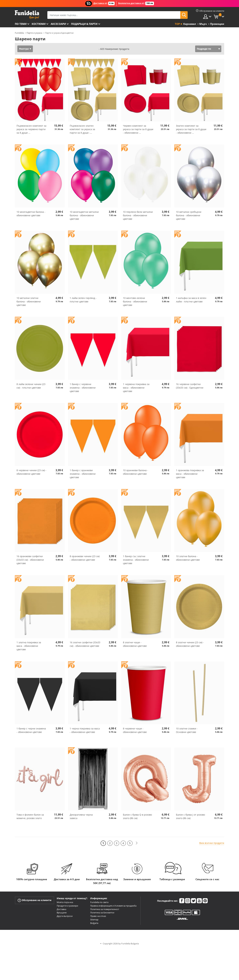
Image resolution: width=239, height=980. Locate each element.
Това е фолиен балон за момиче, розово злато (30, 816)
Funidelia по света (99, 902)
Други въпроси (65, 916)
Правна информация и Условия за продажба (113, 906)
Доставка (61, 909)
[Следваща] (137, 843)
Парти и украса (34, 33)
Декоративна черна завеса (81, 816)
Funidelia (19, 33)
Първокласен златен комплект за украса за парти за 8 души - (82, 129)
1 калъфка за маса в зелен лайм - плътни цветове (191, 300)
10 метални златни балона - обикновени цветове (29, 301)
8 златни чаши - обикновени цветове (135, 644)
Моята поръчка (65, 902)
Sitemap (94, 920)
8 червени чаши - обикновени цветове (135, 730)
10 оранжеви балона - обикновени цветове (136, 472)
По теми (21, 24)
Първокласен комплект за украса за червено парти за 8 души (31, 129)
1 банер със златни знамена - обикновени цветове (136, 560)
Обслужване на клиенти (35, 900)
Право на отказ (98, 916)
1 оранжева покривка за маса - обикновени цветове (190, 474)
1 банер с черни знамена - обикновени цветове (31, 730)
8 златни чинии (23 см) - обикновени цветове (190, 644)
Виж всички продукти (212, 843)
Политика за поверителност (105, 909)
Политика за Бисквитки (102, 913)
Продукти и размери (67, 906)
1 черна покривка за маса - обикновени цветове (85, 730)
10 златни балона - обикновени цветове (188, 558)
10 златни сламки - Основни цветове (187, 730)
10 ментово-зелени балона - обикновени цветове (135, 301)
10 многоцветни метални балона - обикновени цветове (84, 215)
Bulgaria (94, 923)
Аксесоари (58, 24)
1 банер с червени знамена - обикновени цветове (83, 388)
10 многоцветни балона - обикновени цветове (31, 214)
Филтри (24, 49)
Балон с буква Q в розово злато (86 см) (137, 816)
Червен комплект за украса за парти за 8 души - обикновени (138, 129)
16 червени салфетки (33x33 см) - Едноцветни (190, 386)
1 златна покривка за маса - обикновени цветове (29, 646)
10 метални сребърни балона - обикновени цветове (189, 215)
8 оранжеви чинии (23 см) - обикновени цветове (85, 558)
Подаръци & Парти (84, 24)
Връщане (62, 913)
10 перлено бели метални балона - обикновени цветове (138, 215)
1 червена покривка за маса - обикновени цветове (136, 388)
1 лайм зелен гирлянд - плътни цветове (83, 300)
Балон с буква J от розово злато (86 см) (190, 816)
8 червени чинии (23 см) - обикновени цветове (31, 472)
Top (177, 24)
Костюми (39, 24)
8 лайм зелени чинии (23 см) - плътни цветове (31, 386)
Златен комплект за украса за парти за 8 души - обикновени (191, 129)
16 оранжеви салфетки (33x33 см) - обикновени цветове (30, 560)
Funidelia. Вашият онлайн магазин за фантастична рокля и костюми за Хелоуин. (27, 15)
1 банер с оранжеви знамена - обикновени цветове (83, 474)
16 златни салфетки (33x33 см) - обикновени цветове (85, 644)
